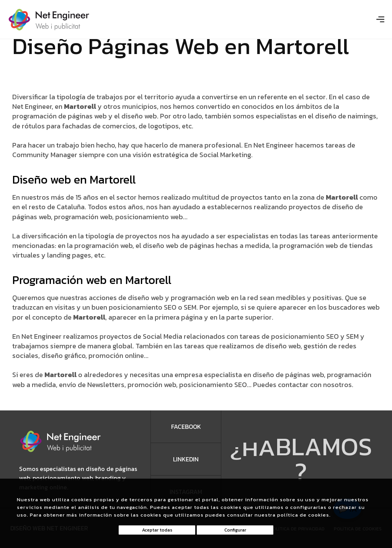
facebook (186, 427)
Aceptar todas (157, 530)
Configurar (235, 530)
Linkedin (186, 459)
